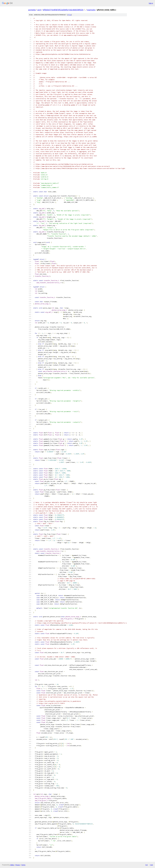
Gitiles (12, 865)
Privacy (18, 865)
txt (147, 865)
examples (91, 10)
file (69, 15)
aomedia (32, 10)
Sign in (151, 3)
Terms (23, 865)
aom (39, 10)
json (151, 865)
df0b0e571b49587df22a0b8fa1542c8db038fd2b (63, 10)
